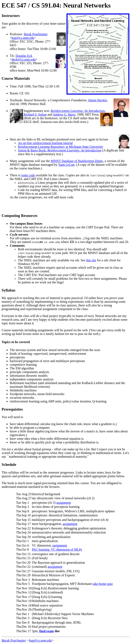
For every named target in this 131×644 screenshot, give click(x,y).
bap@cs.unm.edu (23, 38)
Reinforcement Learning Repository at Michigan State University (61, 147)
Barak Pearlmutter (36, 34)
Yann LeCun (66, 165)
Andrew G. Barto (64, 114)
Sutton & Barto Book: (60, 150)
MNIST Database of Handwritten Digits (77, 161)
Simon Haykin (97, 100)
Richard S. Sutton (35, 114)
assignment (64, 503)
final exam (47, 631)
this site (91, 260)
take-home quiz (103, 584)
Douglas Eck (24, 56)
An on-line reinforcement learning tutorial (45, 143)
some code (28, 175)
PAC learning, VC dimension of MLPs (57, 550)
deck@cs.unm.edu (24, 59)
